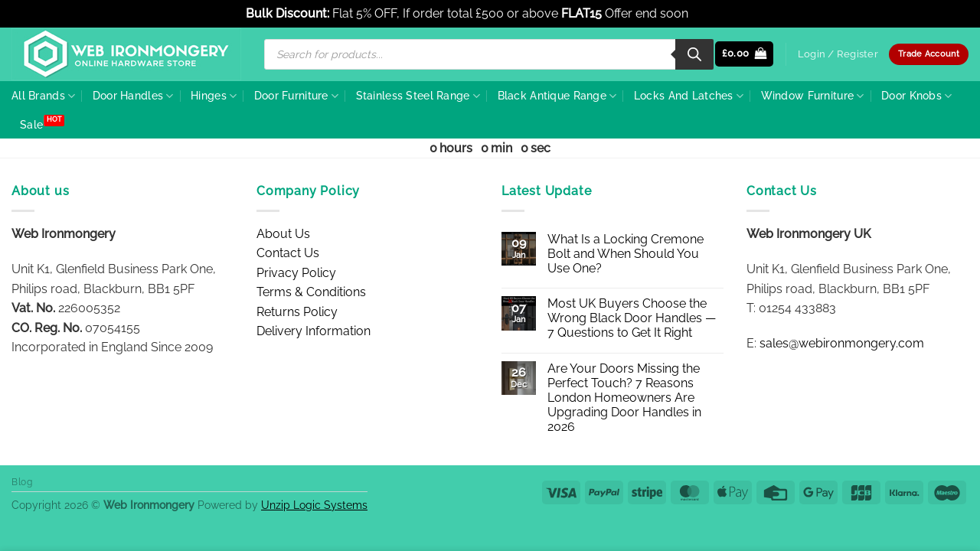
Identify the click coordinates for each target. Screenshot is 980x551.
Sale (31, 124)
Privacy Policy (296, 273)
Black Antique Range (557, 96)
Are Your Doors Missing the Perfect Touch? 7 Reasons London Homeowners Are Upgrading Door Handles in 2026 (624, 398)
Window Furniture (813, 96)
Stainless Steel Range (418, 96)
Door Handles (133, 96)
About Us (283, 234)
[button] (745, 54)
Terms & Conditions (311, 292)
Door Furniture (297, 96)
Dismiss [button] (713, 13)
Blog (22, 482)
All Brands (43, 96)
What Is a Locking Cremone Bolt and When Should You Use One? (626, 254)
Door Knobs (916, 96)
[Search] (694, 54)
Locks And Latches (689, 96)
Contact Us (288, 253)
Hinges (214, 96)
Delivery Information (314, 331)
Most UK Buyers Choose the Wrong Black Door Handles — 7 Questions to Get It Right (632, 318)
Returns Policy (297, 312)
